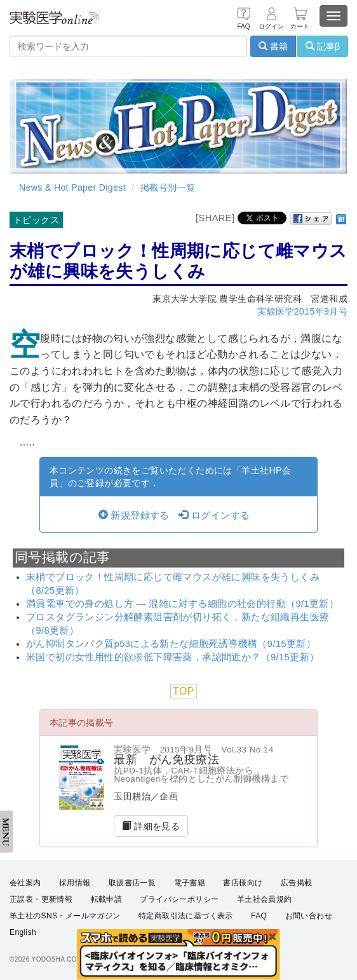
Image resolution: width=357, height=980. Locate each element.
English (23, 933)
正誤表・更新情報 (41, 899)
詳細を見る (151, 826)
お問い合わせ (309, 916)
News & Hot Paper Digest (72, 187)
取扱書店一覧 (132, 883)
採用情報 (75, 883)
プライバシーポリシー (179, 899)
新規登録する (134, 515)
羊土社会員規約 (265, 899)
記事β (323, 46)
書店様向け (243, 883)
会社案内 (25, 883)
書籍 (273, 46)
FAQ (259, 916)
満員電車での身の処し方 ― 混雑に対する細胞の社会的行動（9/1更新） (182, 604)
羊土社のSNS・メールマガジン (65, 916)
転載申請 (107, 899)
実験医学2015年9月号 (302, 311)
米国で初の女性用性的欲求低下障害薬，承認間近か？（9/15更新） (172, 657)
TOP (184, 691)
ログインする (214, 515)
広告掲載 (297, 883)
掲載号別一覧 (168, 187)
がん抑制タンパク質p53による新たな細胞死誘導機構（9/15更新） (171, 644)
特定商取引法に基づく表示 (186, 916)
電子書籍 (190, 883)
